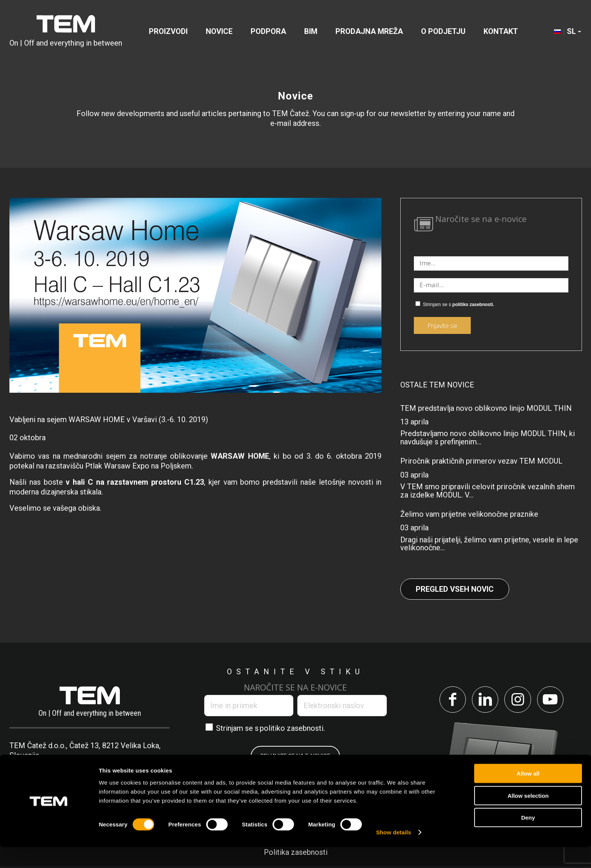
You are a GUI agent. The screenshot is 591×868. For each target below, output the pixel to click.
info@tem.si (124, 765)
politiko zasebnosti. (473, 305)
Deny (528, 838)
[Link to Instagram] (518, 700)
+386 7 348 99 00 (51, 765)
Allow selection (528, 817)
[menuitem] (168, 32)
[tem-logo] (66, 32)
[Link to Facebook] (450, 700)
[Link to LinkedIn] (484, 700)
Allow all (528, 794)
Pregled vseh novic (455, 589)
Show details (394, 853)
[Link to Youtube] (553, 700)
